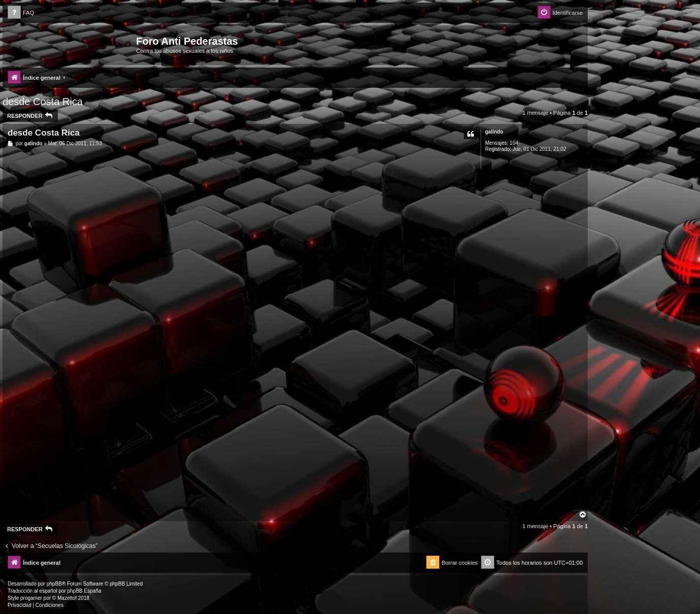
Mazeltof (67, 598)
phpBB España (84, 591)
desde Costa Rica (43, 102)
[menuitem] (21, 13)
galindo (494, 132)
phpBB (54, 584)
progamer (31, 598)
